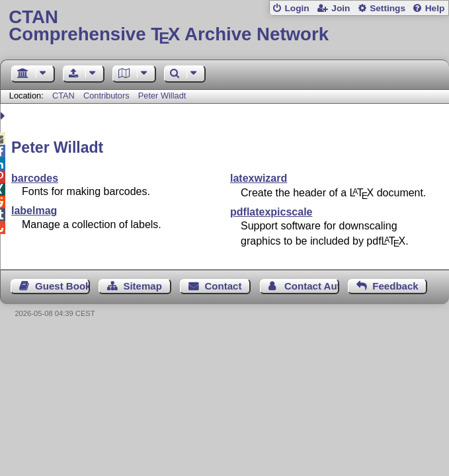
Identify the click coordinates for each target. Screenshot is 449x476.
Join (341, 8)
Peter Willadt (162, 96)
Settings (388, 8)
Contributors (106, 96)
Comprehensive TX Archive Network (224, 26)
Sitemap (142, 286)
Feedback (395, 286)
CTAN (63, 96)
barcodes (35, 178)
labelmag (34, 211)
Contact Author (312, 286)
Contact (223, 286)
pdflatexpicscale (271, 212)
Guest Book (62, 286)
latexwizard (259, 178)
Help (435, 8)
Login (297, 8)
